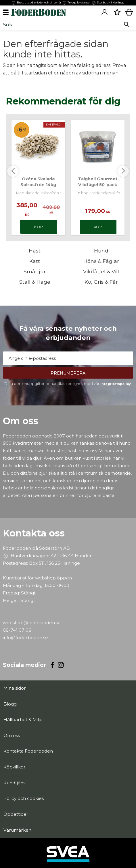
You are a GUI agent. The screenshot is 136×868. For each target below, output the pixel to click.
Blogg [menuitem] (10, 704)
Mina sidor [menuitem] (15, 688)
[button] (8, 12)
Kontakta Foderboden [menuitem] (28, 751)
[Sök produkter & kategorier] (62, 25)
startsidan (36, 73)
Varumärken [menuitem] (17, 830)
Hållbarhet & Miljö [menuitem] (23, 720)
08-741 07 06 (17, 630)
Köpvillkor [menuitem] (15, 767)
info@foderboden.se (25, 638)
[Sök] (127, 25)
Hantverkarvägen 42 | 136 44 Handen (52, 556)
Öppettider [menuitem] (16, 814)
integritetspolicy (116, 384)
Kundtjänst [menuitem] (15, 783)
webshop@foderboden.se (32, 623)
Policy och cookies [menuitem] (24, 798)
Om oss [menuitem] (12, 735)
